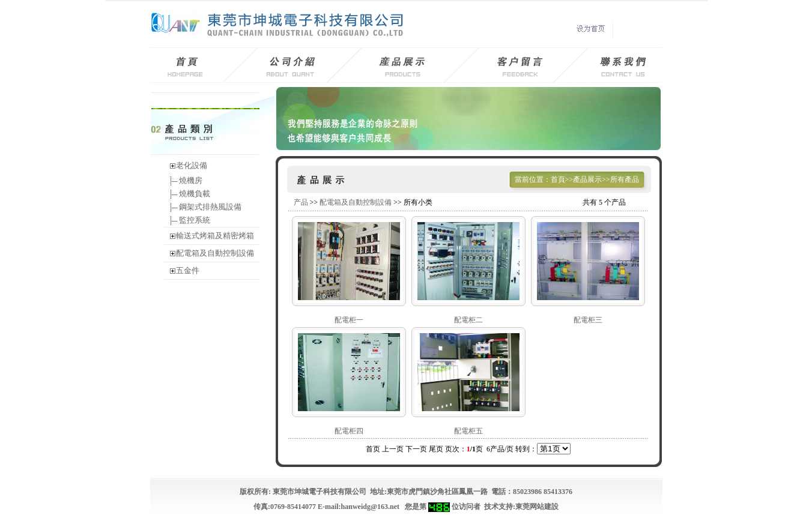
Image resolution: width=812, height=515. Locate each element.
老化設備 (192, 165)
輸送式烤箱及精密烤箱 (215, 236)
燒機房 (190, 180)
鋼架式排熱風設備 (209, 207)
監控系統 (194, 220)
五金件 (188, 270)
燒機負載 (194, 194)
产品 (301, 202)
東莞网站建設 (537, 507)
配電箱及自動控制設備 (215, 253)
